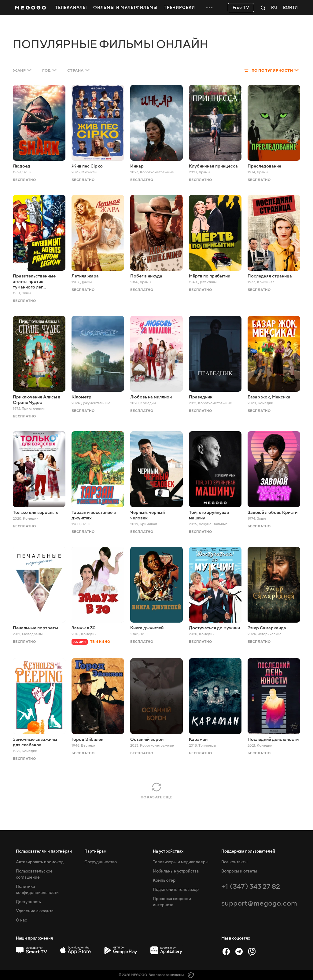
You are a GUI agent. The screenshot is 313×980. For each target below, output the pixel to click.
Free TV (241, 8)
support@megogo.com (259, 903)
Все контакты (234, 862)
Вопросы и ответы (239, 871)
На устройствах (168, 851)
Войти (290, 8)
